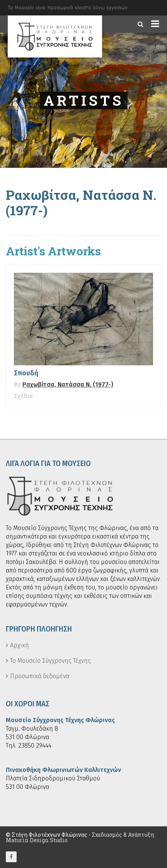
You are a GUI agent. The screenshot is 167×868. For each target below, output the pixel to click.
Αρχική (20, 645)
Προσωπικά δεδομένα (40, 676)
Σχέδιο (23, 396)
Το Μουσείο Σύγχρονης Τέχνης (50, 661)
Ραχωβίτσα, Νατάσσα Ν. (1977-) (68, 384)
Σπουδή (26, 373)
